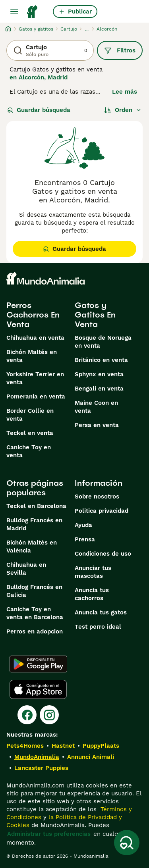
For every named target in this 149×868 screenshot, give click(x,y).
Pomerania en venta (36, 396)
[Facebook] (27, 715)
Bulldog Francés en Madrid (34, 524)
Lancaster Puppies (41, 768)
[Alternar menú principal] (14, 12)
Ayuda (83, 525)
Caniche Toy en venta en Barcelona (35, 613)
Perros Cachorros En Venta (33, 315)
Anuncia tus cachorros (92, 594)
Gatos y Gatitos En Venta (95, 315)
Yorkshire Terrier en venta (35, 378)
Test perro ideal (98, 627)
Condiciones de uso (103, 554)
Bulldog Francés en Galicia (34, 591)
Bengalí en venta (99, 389)
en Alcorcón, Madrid (39, 77)
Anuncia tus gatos (101, 612)
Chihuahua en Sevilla (26, 569)
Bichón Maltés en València (32, 547)
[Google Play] (38, 664)
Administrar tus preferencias (49, 834)
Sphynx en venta (99, 374)
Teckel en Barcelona (36, 506)
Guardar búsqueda (39, 110)
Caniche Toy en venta (29, 451)
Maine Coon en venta (96, 407)
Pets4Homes (25, 746)
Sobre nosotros (97, 497)
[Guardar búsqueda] (127, 843)
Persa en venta (97, 425)
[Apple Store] (38, 689)
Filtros (120, 50)
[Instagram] (49, 715)
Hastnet (63, 746)
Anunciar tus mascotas (93, 572)
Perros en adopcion (35, 631)
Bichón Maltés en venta (32, 356)
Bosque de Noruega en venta (103, 342)
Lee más (125, 92)
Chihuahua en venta (35, 338)
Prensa (85, 539)
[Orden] (123, 110)
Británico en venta (101, 360)
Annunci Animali (91, 757)
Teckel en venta (30, 433)
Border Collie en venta (30, 415)
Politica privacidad (102, 511)
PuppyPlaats (101, 746)
